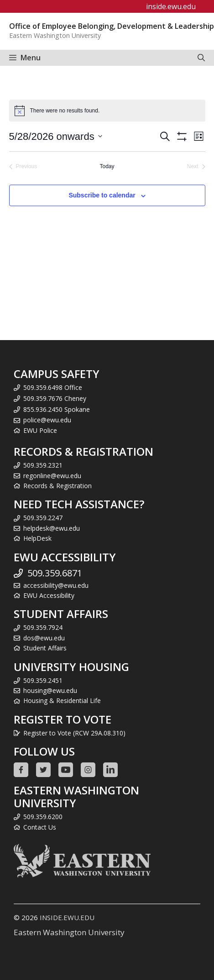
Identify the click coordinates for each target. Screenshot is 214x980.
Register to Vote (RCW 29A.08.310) (74, 733)
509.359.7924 (43, 627)
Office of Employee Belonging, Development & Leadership (112, 26)
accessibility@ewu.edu (56, 585)
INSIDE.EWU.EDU (67, 917)
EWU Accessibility (49, 595)
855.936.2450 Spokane (57, 409)
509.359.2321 (43, 465)
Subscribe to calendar (102, 195)
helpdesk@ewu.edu (52, 528)
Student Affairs (45, 648)
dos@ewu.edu (44, 638)
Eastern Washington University (69, 932)
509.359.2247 (43, 518)
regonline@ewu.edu (52, 476)
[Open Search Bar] (201, 58)
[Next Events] (196, 167)
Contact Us (40, 827)
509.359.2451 (43, 680)
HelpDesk (37, 538)
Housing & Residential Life (62, 700)
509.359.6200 (43, 817)
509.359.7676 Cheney (55, 398)
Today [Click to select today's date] (107, 166)
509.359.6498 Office (53, 387)
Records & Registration (57, 486)
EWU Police (40, 430)
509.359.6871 (55, 573)
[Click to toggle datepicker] (56, 136)
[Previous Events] (23, 167)
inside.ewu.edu (171, 6)
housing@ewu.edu (50, 690)
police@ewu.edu (47, 420)
